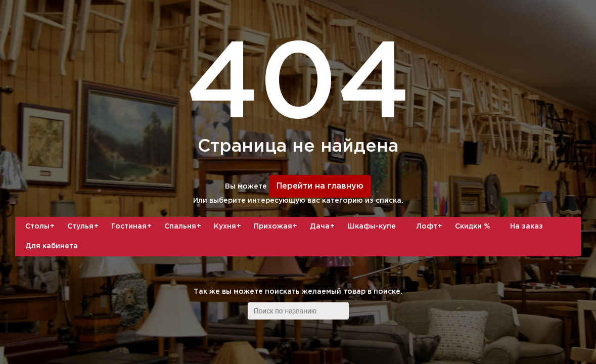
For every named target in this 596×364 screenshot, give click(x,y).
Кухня (229, 226)
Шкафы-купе (372, 226)
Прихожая (277, 226)
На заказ (526, 226)
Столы (41, 226)
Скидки (472, 226)
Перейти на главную (320, 186)
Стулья (84, 226)
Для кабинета (52, 246)
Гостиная (133, 226)
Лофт (430, 226)
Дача (324, 226)
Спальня (184, 226)
